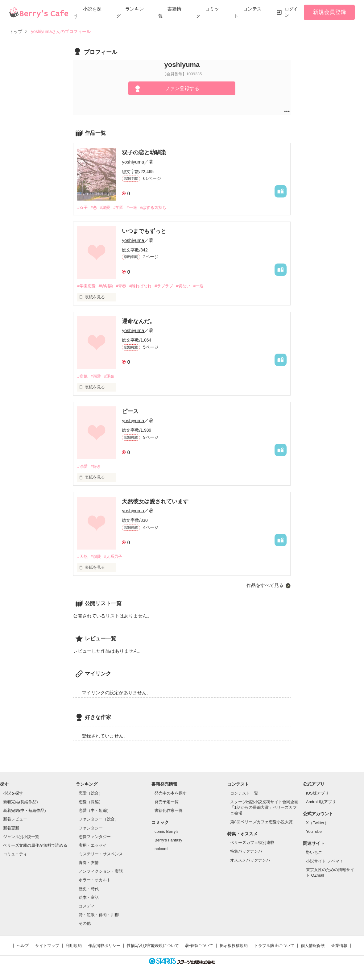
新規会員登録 (329, 12)
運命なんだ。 (139, 321)
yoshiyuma (133, 162)
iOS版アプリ (317, 793)
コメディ (87, 906)
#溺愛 (105, 208)
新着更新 (11, 828)
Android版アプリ (321, 802)
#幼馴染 (106, 286)
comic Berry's (167, 831)
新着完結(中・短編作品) (25, 810)
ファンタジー (91, 828)
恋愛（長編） (91, 802)
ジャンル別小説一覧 (21, 837)
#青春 (121, 286)
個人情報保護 (313, 946)
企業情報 (339, 946)
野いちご (314, 852)
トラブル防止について (274, 946)
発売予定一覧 (167, 802)
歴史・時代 (89, 889)
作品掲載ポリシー (104, 946)
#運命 (109, 376)
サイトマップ (47, 946)
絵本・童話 (89, 897)
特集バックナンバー (248, 851)
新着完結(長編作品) (21, 802)
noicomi (161, 849)
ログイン (291, 12)
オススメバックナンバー (252, 860)
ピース (130, 411)
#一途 (132, 208)
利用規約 (74, 946)
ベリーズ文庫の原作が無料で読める (35, 845)
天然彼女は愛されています (155, 501)
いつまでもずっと (144, 231)
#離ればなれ (140, 286)
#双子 (82, 208)
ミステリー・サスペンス (101, 854)
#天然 (82, 556)
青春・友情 (89, 863)
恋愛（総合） (91, 793)
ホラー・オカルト (95, 880)
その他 (85, 923)
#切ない (183, 286)
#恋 (94, 208)
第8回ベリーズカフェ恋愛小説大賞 (261, 822)
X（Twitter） (317, 823)
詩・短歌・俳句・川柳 (99, 915)
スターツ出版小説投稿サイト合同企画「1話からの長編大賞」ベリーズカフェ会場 (264, 807)
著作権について (199, 946)
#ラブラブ (164, 286)
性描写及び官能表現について (153, 946)
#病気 (82, 376)
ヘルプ (23, 946)
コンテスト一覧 (244, 793)
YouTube (314, 831)
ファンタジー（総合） (99, 819)
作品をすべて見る (265, 585)
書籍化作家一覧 (169, 810)
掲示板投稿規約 (234, 946)
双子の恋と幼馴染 (144, 152)
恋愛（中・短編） (95, 810)
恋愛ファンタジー (95, 837)
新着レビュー (15, 819)
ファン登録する (182, 88)
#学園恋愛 (86, 286)
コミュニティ (15, 854)
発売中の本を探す (171, 793)
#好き (96, 466)
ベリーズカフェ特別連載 (252, 843)
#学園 (118, 208)
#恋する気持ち (153, 208)
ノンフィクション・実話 (101, 871)
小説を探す (13, 793)
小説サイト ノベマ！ (325, 861)
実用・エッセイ (93, 845)
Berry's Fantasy (168, 840)
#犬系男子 (113, 556)
